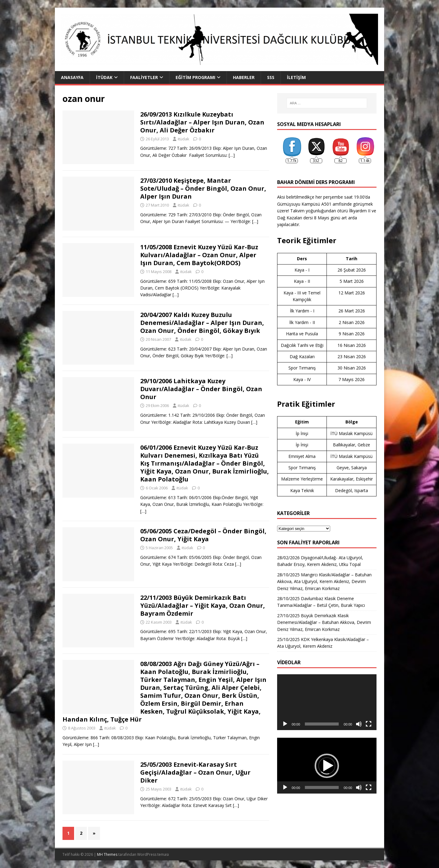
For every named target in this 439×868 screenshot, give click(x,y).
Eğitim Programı (195, 77)
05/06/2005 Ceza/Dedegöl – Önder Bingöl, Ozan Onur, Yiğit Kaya (203, 535)
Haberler (244, 77)
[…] (232, 155)
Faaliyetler (144, 77)
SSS (271, 77)
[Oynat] (285, 724)
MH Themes (107, 854)
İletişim (296, 77)
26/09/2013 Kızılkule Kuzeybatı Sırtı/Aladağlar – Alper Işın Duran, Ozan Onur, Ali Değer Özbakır (202, 122)
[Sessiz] (359, 724)
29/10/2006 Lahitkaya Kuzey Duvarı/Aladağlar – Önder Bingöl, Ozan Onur (201, 389)
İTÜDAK (104, 77)
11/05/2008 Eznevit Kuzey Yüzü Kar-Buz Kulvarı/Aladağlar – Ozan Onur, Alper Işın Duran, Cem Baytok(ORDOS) (199, 255)
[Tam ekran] (369, 724)
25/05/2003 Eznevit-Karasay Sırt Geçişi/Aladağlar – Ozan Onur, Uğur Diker (195, 772)
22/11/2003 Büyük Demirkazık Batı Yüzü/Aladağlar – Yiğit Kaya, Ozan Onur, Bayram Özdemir (203, 605)
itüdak (184, 139)
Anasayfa (72, 77)
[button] (327, 766)
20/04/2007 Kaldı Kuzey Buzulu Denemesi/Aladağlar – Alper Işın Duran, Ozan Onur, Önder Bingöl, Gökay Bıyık (202, 323)
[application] (327, 702)
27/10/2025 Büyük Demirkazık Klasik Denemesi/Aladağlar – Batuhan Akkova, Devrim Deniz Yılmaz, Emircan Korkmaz (324, 622)
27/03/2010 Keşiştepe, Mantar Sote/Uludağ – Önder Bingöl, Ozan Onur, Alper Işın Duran (203, 188)
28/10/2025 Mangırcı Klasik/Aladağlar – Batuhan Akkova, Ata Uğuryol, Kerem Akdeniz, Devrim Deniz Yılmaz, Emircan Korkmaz (324, 582)
